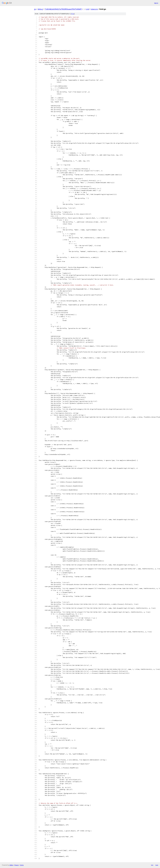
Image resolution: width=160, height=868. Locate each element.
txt (152, 865)
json (157, 865)
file (72, 14)
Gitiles (11, 865)
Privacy (16, 865)
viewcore (94, 9)
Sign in (156, 3)
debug (40, 9)
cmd (87, 9)
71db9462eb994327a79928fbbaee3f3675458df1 (63, 9)
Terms (22, 865)
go (35, 9)
